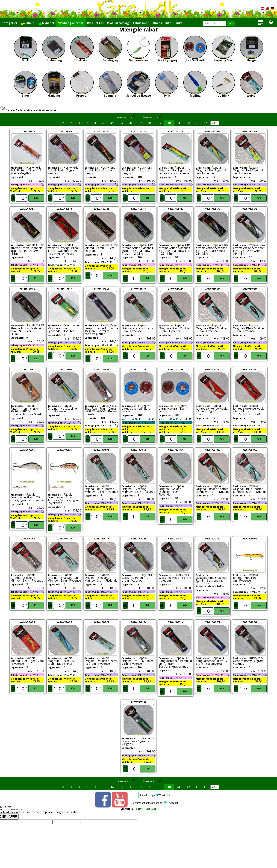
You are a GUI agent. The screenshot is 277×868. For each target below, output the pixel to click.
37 (140, 123)
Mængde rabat (71, 23)
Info (168, 23)
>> (206, 123)
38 (150, 123)
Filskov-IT (139, 809)
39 (160, 123)
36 (131, 123)
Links (178, 23)
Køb (36, 198)
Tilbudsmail (141, 23)
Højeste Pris (151, 117)
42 (188, 123)
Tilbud (28, 23)
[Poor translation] (13, 817)
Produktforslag (118, 23)
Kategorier (10, 23)
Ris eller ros (95, 23)
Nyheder (46, 23)
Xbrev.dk (151, 809)
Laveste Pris (126, 117)
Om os (157, 23)
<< (63, 123)
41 (179, 123)
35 (121, 123)
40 (169, 123)
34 (112, 123)
